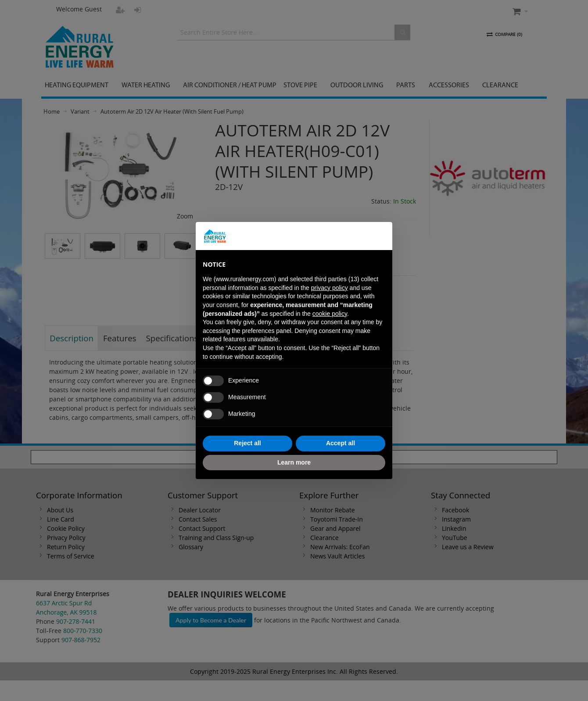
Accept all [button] (341, 443)
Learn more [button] (294, 462)
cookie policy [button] (330, 314)
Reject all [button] (247, 443)
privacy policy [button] (330, 288)
